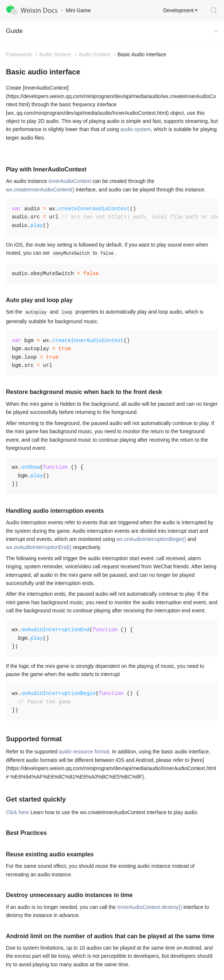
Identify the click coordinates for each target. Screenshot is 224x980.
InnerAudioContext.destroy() (150, 907)
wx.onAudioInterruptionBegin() (151, 539)
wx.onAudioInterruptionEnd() (39, 547)
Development (179, 10)
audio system (136, 129)
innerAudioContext (70, 181)
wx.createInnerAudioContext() (40, 190)
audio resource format (84, 752)
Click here (17, 812)
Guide (14, 31)
